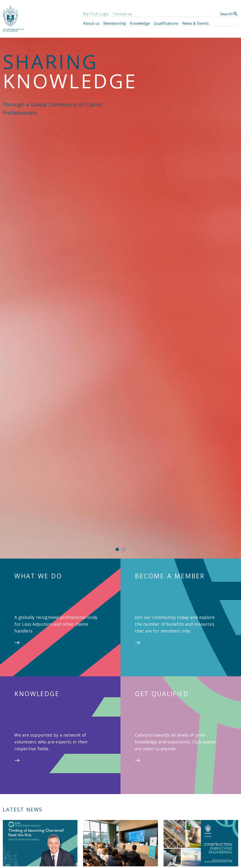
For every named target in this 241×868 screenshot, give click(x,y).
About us (91, 23)
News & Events (195, 23)
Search (229, 14)
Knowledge (140, 23)
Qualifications (166, 23)
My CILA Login (96, 14)
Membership (115, 23)
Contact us (123, 14)
